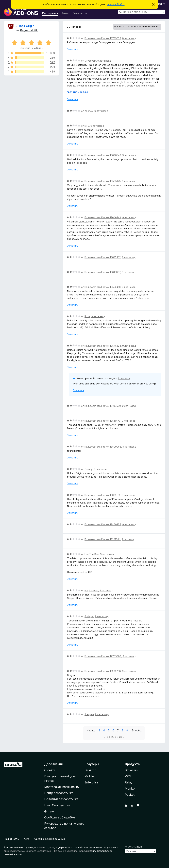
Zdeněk (89, 111)
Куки (26, 839)
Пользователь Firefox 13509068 (103, 447)
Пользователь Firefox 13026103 (102, 495)
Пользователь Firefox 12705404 (103, 656)
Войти (162, 4)
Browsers (131, 770)
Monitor (130, 788)
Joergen (89, 714)
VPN (128, 776)
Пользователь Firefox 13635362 (103, 257)
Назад (91, 730)
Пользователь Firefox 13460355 (103, 524)
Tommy (88, 469)
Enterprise (91, 782)
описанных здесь (44, 847)
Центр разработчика (59, 793)
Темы (65, 13)
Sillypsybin (90, 61)
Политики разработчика (61, 799)
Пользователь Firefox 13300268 (103, 671)
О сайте (50, 770)
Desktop (90, 770)
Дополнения (53, 764)
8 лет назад (129, 38)
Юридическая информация (49, 839)
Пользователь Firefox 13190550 (103, 406)
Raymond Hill (29, 30)
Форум (49, 811)
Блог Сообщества (57, 805)
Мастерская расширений (62, 787)
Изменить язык (133, 847)
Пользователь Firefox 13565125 (103, 181)
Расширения (50, 13)
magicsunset (91, 590)
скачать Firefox (116, 4)
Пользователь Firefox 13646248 (103, 217)
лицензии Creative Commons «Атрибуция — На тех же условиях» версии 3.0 (48, 851)
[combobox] (142, 12)
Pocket (130, 795)
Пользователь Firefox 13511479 (102, 421)
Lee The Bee (92, 554)
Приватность (11, 839)
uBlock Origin (25, 26)
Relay (129, 782)
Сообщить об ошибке (60, 817)
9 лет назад (104, 61)
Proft (87, 316)
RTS (87, 126)
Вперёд (137, 730)
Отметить (73, 49)
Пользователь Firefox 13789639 (103, 38)
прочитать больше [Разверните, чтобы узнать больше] (78, 92)
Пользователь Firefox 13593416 (103, 287)
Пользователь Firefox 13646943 (103, 155)
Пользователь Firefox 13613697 (102, 272)
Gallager (89, 616)
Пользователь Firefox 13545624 (103, 346)
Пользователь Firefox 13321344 (102, 539)
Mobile (89, 776)
